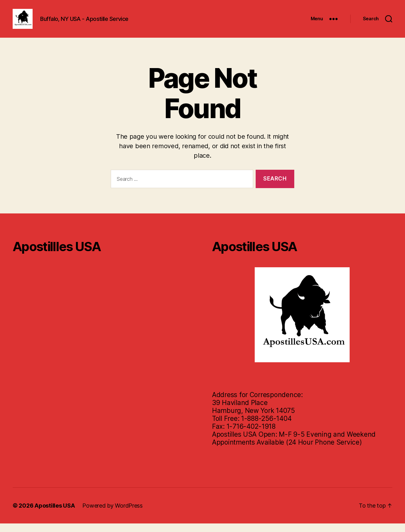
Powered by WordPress (112, 514)
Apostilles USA (55, 514)
